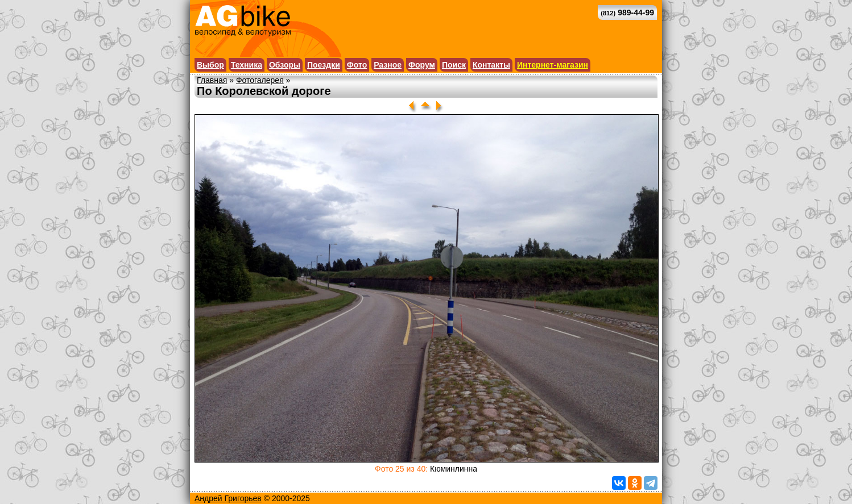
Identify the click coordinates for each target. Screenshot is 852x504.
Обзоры (285, 65)
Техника (247, 65)
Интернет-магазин (553, 65)
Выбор (210, 65)
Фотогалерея (260, 80)
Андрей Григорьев (228, 498)
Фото (357, 65)
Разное (388, 65)
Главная (212, 80)
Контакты (491, 65)
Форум (422, 65)
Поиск (454, 65)
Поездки (324, 65)
